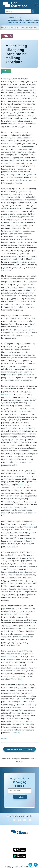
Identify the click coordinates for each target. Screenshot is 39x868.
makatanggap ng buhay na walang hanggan (23, 20)
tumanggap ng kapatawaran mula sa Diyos (23, 22)
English (4, 738)
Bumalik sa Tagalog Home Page (19, 749)
